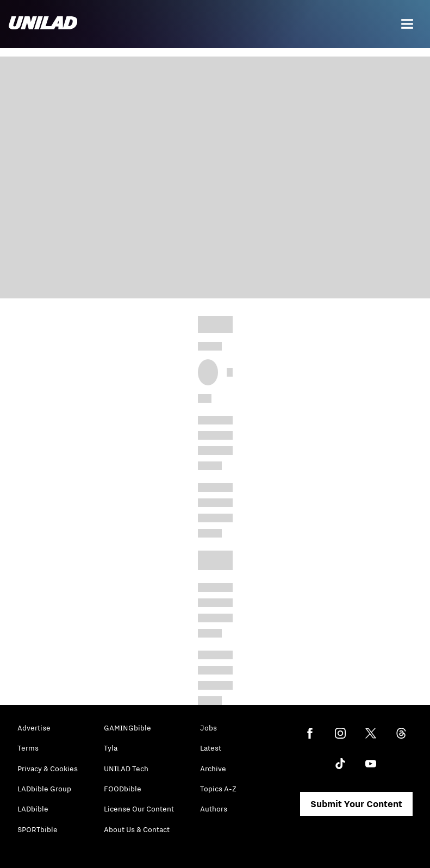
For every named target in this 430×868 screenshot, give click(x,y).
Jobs (208, 728)
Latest (211, 748)
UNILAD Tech (126, 769)
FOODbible (123, 789)
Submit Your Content (356, 804)
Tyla (111, 748)
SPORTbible (38, 829)
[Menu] (407, 24)
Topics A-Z (218, 789)
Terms (28, 748)
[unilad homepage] (43, 24)
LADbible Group (44, 789)
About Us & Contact (137, 829)
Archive (213, 769)
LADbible (33, 809)
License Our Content (139, 809)
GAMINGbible (127, 728)
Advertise (34, 728)
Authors (214, 809)
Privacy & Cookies (48, 769)
